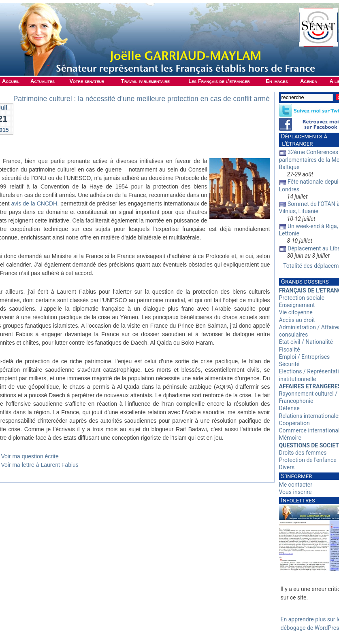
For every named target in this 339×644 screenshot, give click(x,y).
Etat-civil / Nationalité (306, 342)
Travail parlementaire (145, 81)
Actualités (43, 81)
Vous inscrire (295, 492)
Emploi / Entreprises (305, 357)
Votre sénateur (87, 81)
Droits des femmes (303, 453)
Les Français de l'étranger (219, 81)
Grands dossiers (305, 282)
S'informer (297, 476)
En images (277, 81)
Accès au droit (297, 320)
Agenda (309, 81)
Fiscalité (290, 350)
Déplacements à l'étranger (303, 140)
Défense (289, 408)
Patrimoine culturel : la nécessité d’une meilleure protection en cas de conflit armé (142, 99)
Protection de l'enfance (308, 460)
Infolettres (298, 500)
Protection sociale (302, 298)
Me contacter (296, 485)
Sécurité (289, 364)
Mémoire (290, 438)
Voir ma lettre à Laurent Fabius (39, 465)
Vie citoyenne (296, 312)
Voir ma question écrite (30, 456)
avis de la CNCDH (34, 203)
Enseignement (297, 305)
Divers (287, 467)
